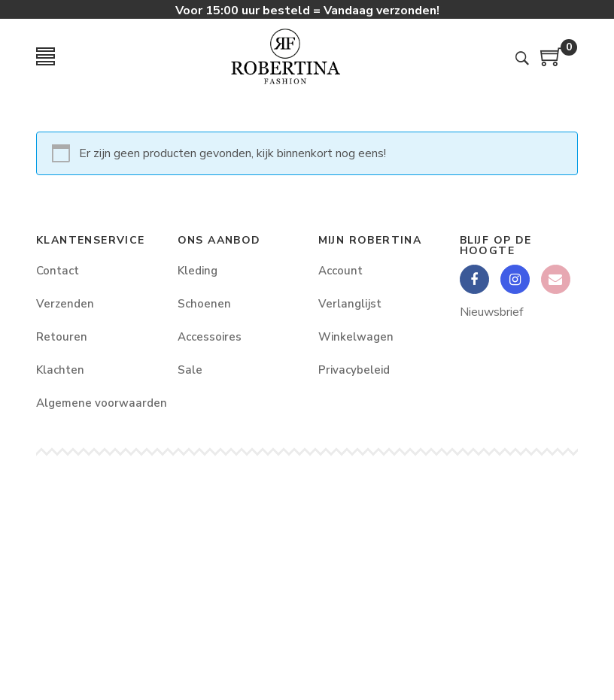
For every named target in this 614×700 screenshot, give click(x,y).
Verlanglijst (350, 304)
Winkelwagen (356, 337)
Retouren (62, 337)
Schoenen (204, 304)
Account (340, 271)
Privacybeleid (354, 370)
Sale (190, 370)
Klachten (60, 370)
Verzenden (65, 304)
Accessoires (210, 337)
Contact (58, 271)
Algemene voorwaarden (96, 403)
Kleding (198, 271)
